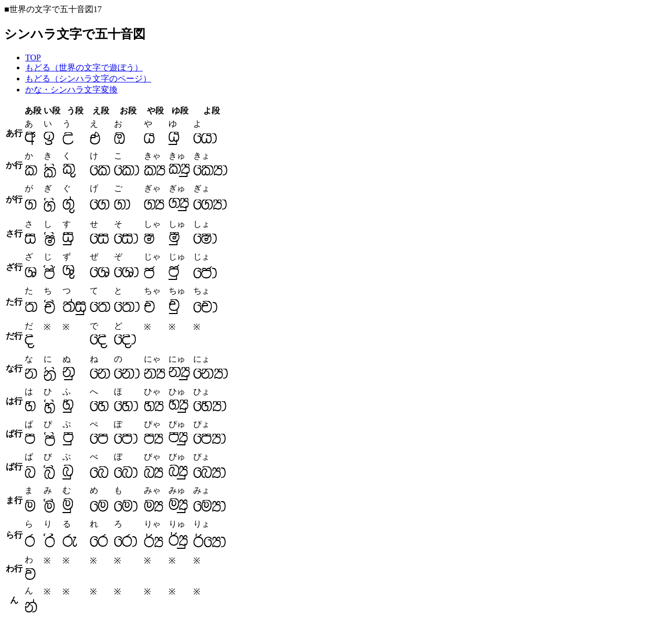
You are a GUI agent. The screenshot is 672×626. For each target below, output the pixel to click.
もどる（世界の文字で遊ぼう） (84, 67)
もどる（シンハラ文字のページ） (88, 79)
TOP (33, 58)
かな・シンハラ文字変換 (71, 90)
